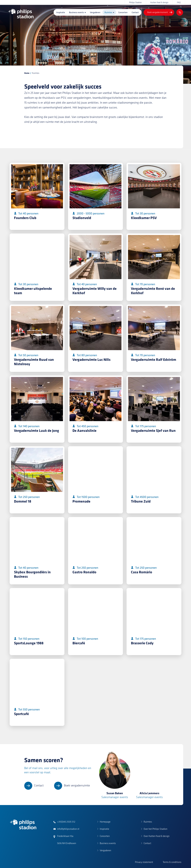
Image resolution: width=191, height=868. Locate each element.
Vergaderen (95, 12)
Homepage (105, 822)
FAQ (179, 2)
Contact (135, 12)
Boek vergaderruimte (77, 785)
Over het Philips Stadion (155, 829)
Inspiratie (61, 12)
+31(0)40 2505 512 (66, 822)
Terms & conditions (172, 862)
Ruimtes (108, 12)
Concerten (123, 12)
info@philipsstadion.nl (68, 829)
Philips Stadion (135, 2)
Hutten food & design (159, 2)
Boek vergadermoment (158, 12)
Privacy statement (144, 862)
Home (27, 73)
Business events (76, 12)
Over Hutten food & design (157, 836)
